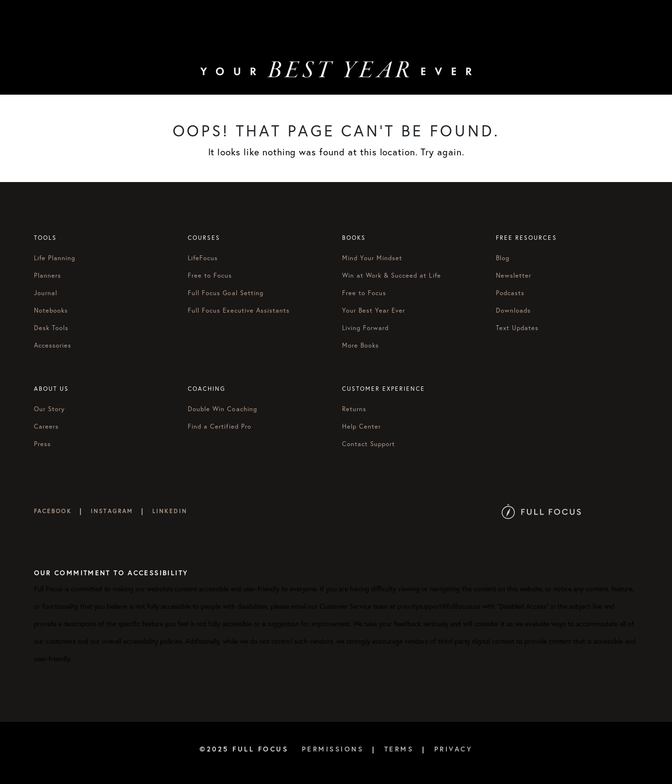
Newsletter (514, 275)
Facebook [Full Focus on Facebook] (53, 511)
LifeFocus (203, 258)
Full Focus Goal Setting (226, 293)
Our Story (49, 409)
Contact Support (369, 444)
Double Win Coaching (222, 409)
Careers (46, 426)
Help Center (361, 426)
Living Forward (366, 328)
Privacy (454, 749)
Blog (503, 258)
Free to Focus (210, 275)
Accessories (53, 345)
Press (42, 444)
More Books (361, 345)
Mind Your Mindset (372, 258)
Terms (399, 749)
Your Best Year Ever (374, 310)
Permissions (333, 749)
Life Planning (55, 258)
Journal (46, 293)
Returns (354, 409)
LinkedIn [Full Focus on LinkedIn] (170, 511)
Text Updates (517, 328)
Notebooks (51, 310)
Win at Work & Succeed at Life (392, 275)
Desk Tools (51, 328)
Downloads (513, 310)
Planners (48, 275)
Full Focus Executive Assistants (239, 310)
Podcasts (510, 293)
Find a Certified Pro (220, 426)
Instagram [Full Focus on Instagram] (112, 511)
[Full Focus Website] (541, 511)
